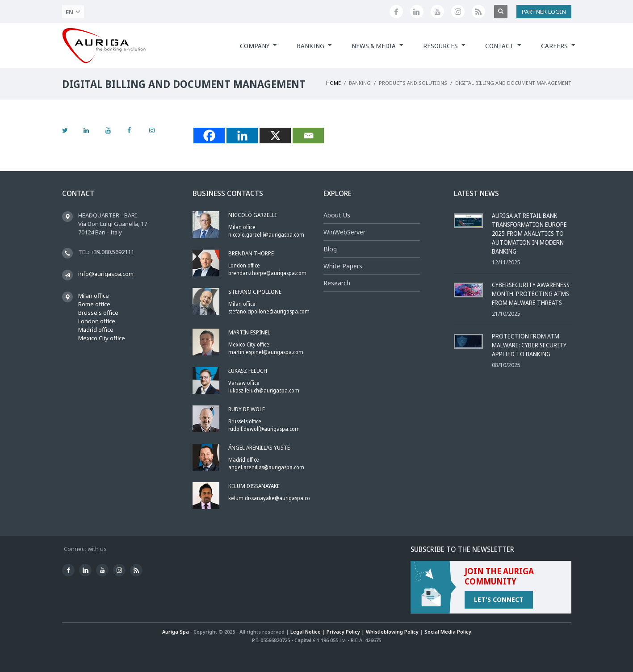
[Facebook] (396, 12)
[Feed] (478, 12)
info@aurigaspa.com (106, 274)
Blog (330, 249)
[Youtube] (437, 12)
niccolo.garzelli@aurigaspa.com (266, 235)
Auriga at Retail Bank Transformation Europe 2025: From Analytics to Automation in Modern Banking (529, 233)
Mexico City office (102, 338)
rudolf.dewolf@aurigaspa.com (264, 429)
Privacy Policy (343, 632)
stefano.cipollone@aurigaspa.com (269, 311)
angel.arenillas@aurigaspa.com (266, 467)
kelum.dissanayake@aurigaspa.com (272, 498)
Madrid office (96, 330)
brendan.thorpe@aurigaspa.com (267, 273)
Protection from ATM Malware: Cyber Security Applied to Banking (529, 345)
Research (337, 283)
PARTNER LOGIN (544, 12)
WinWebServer (344, 232)
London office (97, 321)
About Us (337, 215)
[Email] (308, 136)
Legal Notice (306, 632)
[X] (275, 136)
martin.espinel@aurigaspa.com (266, 352)
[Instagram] (458, 12)
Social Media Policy (448, 632)
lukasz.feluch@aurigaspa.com (264, 390)
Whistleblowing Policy (392, 632)
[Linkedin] (417, 12)
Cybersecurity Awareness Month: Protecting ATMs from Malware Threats (531, 294)
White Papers (343, 266)
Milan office (94, 296)
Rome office (94, 304)
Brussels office (98, 313)
